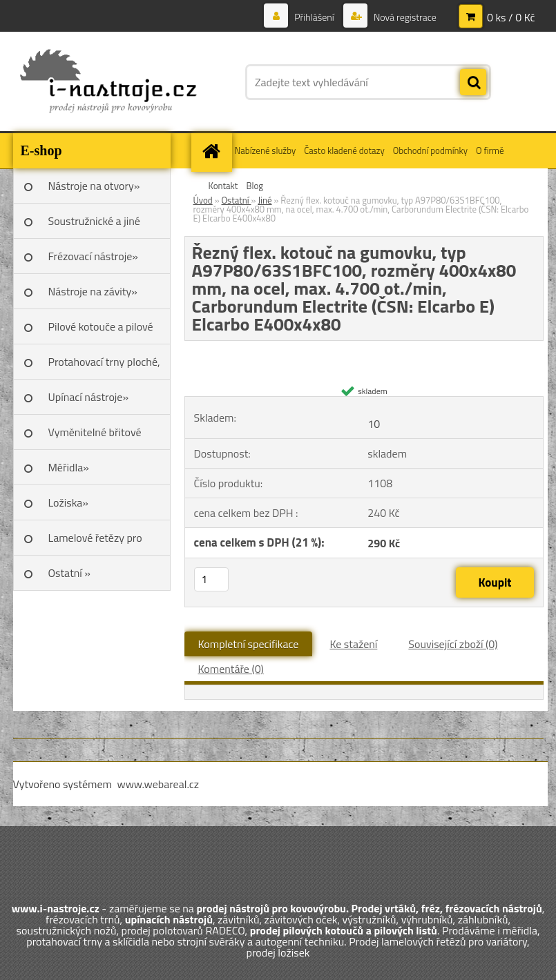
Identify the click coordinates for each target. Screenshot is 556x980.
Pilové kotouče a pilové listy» (101, 331)
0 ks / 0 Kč (511, 17)
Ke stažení (353, 644)
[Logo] (108, 82)
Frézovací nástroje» (93, 256)
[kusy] (211, 579)
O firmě (490, 150)
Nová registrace (404, 17)
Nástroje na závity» (93, 291)
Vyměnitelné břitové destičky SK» (95, 437)
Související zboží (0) (453, 644)
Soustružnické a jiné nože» (94, 226)
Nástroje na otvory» (94, 186)
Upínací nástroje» (89, 397)
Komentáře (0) (231, 669)
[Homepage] (213, 151)
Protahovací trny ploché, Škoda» (104, 366)
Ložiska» (68, 502)
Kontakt (223, 186)
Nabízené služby (266, 150)
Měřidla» (69, 467)
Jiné (265, 200)
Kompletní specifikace (249, 644)
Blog (255, 186)
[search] (473, 83)
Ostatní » (70, 573)
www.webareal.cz (158, 784)
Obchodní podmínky (430, 150)
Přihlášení (314, 17)
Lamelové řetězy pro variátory (95, 542)
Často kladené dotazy (344, 150)
